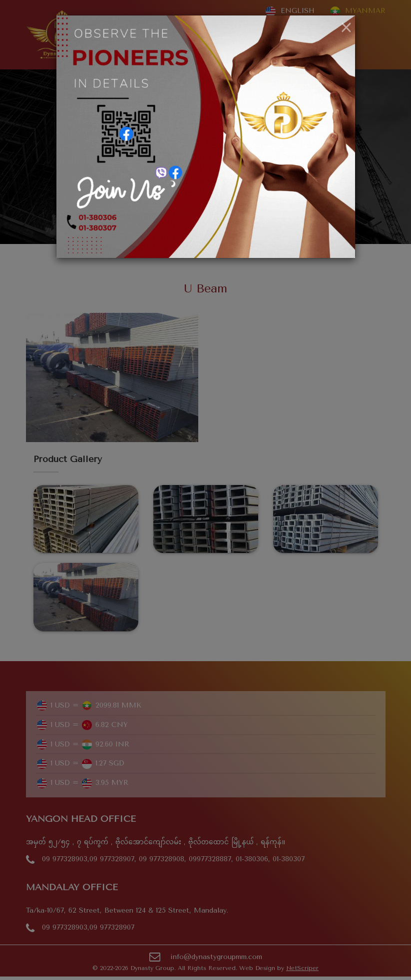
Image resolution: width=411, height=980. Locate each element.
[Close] (346, 28)
